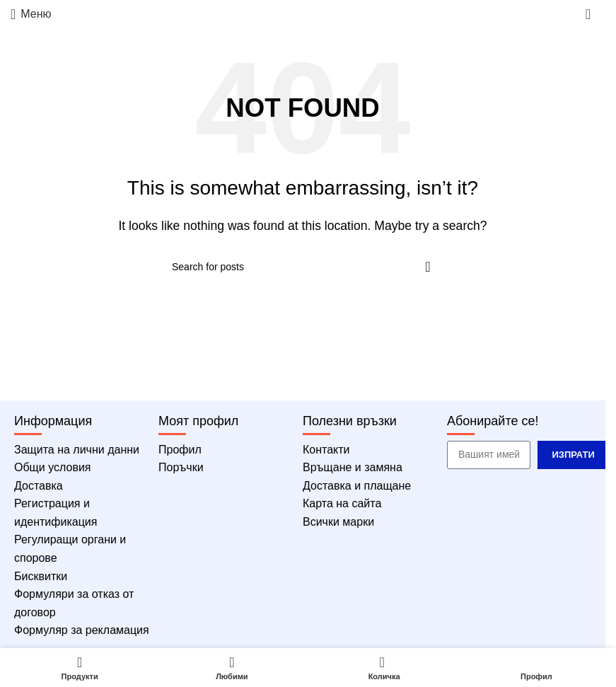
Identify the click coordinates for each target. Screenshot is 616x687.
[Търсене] (303, 267)
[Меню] (31, 14)
